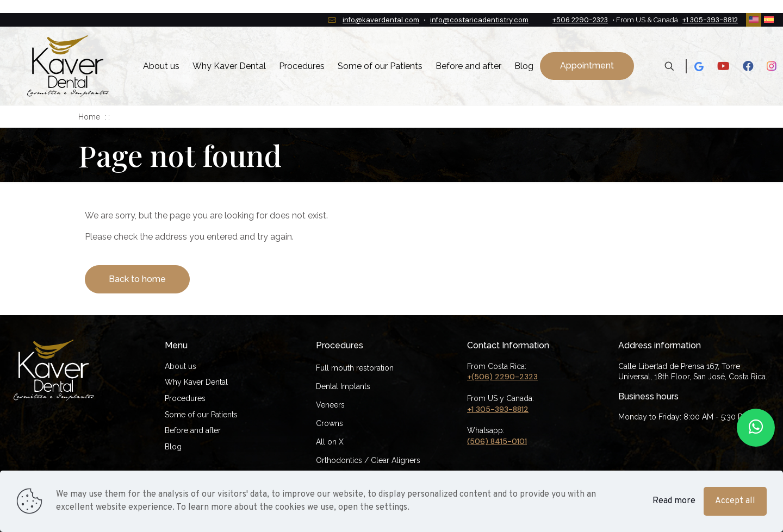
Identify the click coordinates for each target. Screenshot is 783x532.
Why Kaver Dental (196, 382)
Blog (173, 447)
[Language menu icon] (754, 20)
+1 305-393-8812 (498, 409)
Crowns (330, 423)
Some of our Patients (201, 415)
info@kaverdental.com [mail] (381, 20)
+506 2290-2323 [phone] (580, 20)
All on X (330, 442)
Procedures (185, 398)
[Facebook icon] (748, 66)
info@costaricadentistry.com (479, 20)
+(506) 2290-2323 (502, 377)
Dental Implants (343, 386)
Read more (674, 501)
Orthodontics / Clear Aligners (368, 460)
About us (181, 366)
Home (89, 117)
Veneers (330, 405)
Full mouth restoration (355, 368)
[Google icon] (699, 66)
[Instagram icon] (772, 66)
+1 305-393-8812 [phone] (710, 20)
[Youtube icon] (723, 66)
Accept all (735, 501)
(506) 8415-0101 (497, 441)
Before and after (193, 430)
